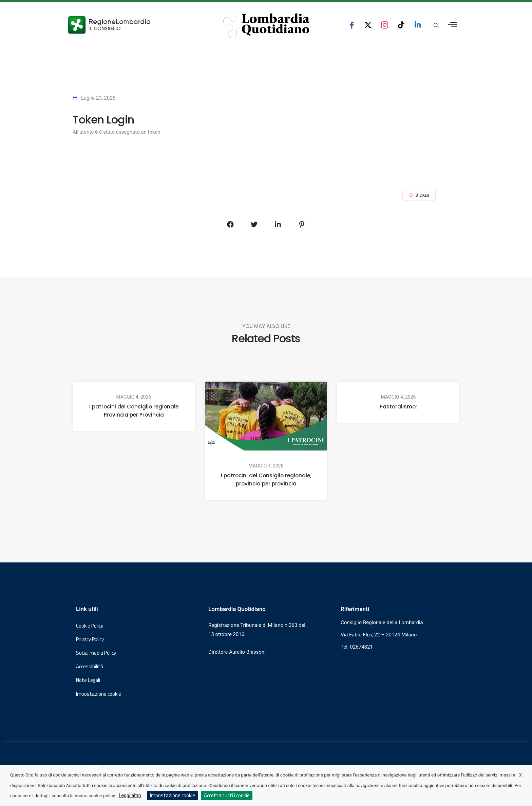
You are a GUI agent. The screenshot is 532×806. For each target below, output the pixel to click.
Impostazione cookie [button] (99, 694)
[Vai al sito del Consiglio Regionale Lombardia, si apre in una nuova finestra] (134, 25)
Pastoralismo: (398, 407)
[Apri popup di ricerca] (436, 25)
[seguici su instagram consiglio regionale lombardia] (385, 25)
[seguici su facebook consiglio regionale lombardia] (352, 25)
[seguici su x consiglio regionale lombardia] (368, 25)
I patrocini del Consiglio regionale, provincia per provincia (266, 479)
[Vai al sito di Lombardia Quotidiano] (266, 25)
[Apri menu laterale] (452, 25)
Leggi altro (130, 795)
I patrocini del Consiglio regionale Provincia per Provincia (134, 411)
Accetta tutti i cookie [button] (227, 795)
